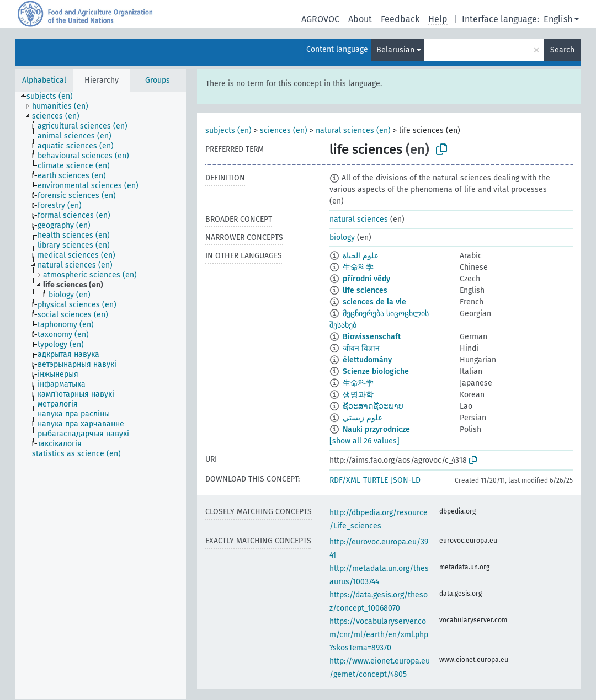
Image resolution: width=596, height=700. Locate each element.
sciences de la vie (374, 302)
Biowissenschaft (372, 337)
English (558, 19)
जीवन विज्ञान (361, 348)
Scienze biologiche (376, 372)
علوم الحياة (361, 256)
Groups (158, 80)
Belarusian (395, 50)
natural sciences (359, 219)
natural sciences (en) (353, 130)
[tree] (100, 395)
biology (342, 237)
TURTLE (376, 480)
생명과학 (358, 395)
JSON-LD (406, 480)
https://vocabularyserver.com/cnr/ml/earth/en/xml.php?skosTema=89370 (379, 635)
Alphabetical (44, 80)
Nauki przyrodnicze (376, 429)
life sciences (365, 290)
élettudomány (367, 360)
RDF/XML (345, 480)
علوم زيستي (363, 418)
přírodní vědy (366, 279)
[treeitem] (54, 97)
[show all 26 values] (364, 441)
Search (562, 50)
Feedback (400, 19)
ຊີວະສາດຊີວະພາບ (373, 406)
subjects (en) (228, 130)
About (360, 19)
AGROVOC (320, 19)
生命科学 (358, 267)
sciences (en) (284, 130)
